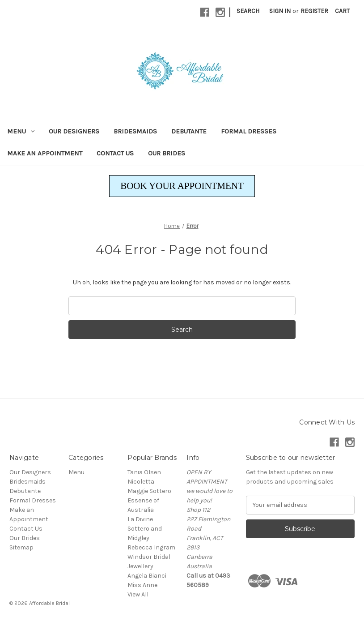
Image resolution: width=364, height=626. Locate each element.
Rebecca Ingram (151, 547)
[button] (182, 186)
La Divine (140, 519)
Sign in (280, 11)
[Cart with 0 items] (342, 11)
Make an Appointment (45, 153)
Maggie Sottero (149, 491)
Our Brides (167, 153)
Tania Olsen (144, 472)
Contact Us (115, 153)
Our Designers (74, 131)
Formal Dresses (249, 131)
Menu (21, 131)
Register (314, 11)
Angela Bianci (147, 576)
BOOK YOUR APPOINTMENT (182, 186)
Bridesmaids (135, 131)
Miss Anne (142, 585)
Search (248, 11)
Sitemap (21, 547)
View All (138, 594)
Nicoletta (141, 482)
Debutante (189, 131)
